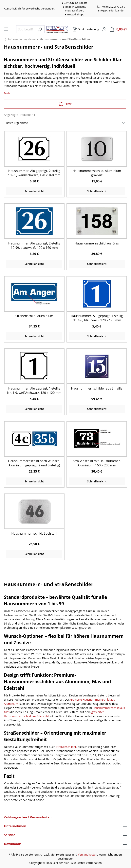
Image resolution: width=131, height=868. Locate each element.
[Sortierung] (65, 123)
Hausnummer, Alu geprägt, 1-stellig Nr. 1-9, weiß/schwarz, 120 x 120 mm (34, 391)
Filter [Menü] (65, 103)
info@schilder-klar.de (111, 10)
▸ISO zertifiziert (75, 10)
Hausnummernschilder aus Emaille (97, 388)
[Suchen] (40, 29)
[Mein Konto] (104, 29)
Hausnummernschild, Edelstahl (34, 533)
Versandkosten (88, 854)
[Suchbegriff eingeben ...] (26, 29)
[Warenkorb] (86, 29)
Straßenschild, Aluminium (34, 316)
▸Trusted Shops (75, 14)
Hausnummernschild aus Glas (97, 243)
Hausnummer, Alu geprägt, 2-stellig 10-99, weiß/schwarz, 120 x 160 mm (34, 173)
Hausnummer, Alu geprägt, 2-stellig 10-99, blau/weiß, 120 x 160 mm (34, 245)
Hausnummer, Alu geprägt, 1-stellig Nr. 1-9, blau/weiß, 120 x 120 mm (97, 318)
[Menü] (6, 29)
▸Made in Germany (75, 7)
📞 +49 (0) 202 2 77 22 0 (111, 7)
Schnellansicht (34, 191)
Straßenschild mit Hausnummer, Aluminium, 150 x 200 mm (97, 463)
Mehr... (9, 93)
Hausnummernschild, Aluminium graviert (97, 173)
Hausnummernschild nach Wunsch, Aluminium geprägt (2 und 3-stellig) (34, 463)
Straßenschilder (66, 747)
